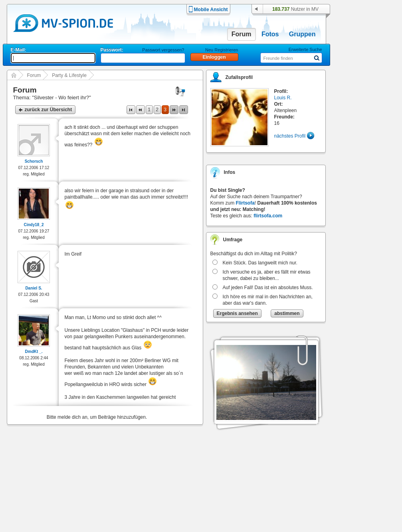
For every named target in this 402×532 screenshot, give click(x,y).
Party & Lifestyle (69, 75)
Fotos (270, 34)
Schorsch (34, 161)
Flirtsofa (245, 203)
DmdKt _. (34, 352)
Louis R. (283, 98)
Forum (242, 34)
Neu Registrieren (222, 50)
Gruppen (302, 34)
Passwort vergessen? (163, 50)
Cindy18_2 (34, 225)
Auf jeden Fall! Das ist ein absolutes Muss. (268, 288)
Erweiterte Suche (305, 49)
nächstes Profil (290, 136)
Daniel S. (34, 288)
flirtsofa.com (268, 216)
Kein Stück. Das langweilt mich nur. (260, 263)
